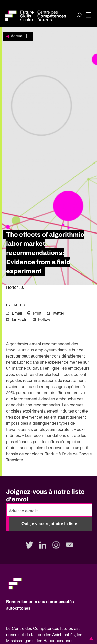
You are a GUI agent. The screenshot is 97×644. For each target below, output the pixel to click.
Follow (44, 320)
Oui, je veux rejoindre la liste (49, 524)
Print (37, 314)
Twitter (58, 314)
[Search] (79, 16)
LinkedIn (20, 320)
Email (17, 314)
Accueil (18, 36)
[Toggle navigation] (88, 15)
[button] (90, 638)
